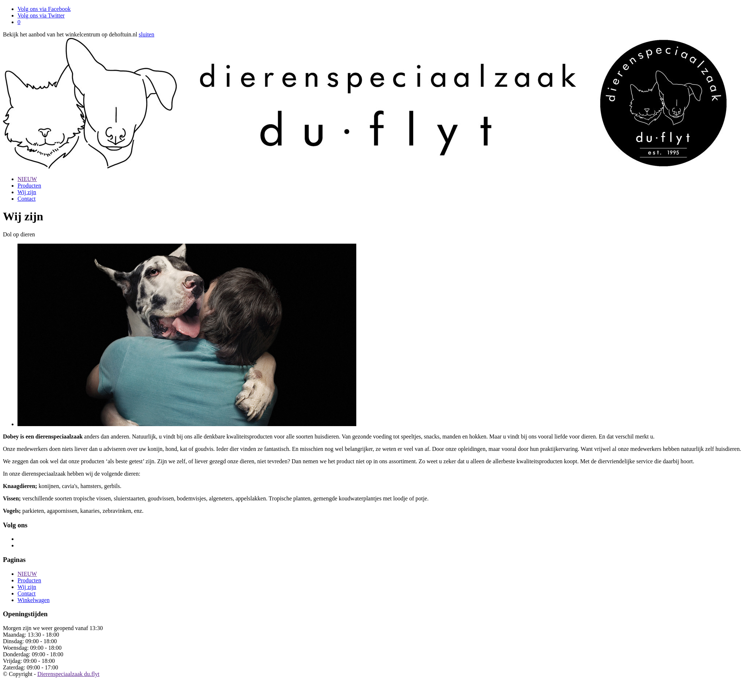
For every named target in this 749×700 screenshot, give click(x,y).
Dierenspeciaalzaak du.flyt (68, 674)
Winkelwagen (34, 600)
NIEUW (27, 179)
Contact (27, 199)
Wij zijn (27, 192)
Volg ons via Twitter (41, 15)
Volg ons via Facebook (44, 9)
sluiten (147, 34)
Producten (29, 186)
